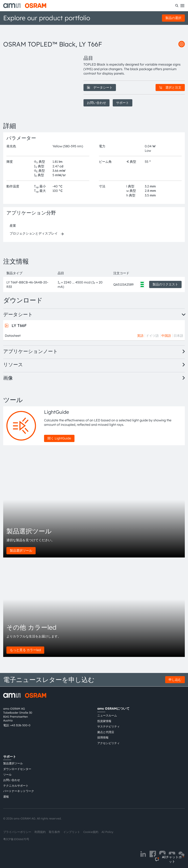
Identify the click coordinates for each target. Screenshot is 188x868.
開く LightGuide (59, 438)
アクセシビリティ (109, 743)
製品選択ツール (21, 550)
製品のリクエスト (165, 284)
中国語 (166, 336)
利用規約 (40, 832)
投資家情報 (104, 721)
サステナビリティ (109, 726)
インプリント (72, 832)
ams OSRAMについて (113, 708)
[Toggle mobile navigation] (182, 6)
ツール (7, 775)
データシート (100, 87)
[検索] (177, 6)
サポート (123, 103)
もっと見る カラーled (25, 650)
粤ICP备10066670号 (16, 839)
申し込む (175, 680)
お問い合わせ (97, 103)
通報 (6, 797)
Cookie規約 (91, 832)
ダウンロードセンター (17, 769)
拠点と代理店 (106, 732)
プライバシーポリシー (17, 832)
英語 (140, 336)
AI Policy (107, 832)
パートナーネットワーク (19, 791)
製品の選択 (173, 18)
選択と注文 (170, 87)
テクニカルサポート (16, 786)
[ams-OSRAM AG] (25, 6)
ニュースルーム (107, 715)
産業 (13, 226)
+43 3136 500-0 (20, 725)
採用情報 (103, 737)
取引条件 (54, 832)
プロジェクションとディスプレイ (34, 233)
